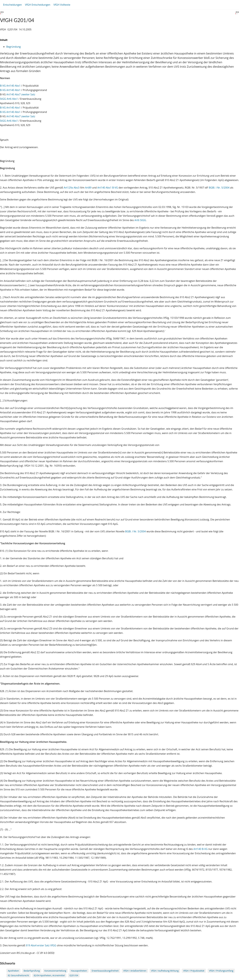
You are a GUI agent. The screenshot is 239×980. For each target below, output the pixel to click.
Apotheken (13, 971)
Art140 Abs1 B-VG (108, 188)
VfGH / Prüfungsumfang (221, 971)
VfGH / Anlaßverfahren (135, 971)
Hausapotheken (79, 971)
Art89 (88, 188)
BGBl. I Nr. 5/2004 (219, 188)
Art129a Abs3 (72, 188)
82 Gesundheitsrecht (18, 975)
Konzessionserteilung (55, 971)
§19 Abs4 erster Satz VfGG (41, 945)
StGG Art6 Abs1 (9, 99)
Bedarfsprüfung (32, 971)
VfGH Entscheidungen (38, 5)
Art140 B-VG (201, 849)
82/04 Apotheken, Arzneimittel (49, 975)
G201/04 (74, 975)
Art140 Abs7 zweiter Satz (21, 94)
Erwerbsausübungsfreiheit (105, 971)
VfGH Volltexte (62, 5)
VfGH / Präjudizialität (194, 971)
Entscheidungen (12, 5)
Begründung (13, 47)
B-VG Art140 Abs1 (10, 86)
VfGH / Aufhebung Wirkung (165, 971)
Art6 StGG (140, 220)
